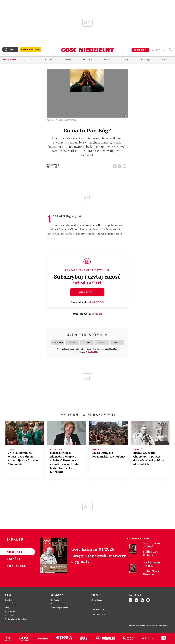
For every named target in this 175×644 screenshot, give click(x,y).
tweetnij (120, 165)
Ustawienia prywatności (59, 608)
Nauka (107, 60)
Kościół (29, 60)
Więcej (165, 60)
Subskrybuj (87, 292)
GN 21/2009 (53, 167)
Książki (13, 559)
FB (115, 165)
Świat (68, 60)
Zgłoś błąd (11, 625)
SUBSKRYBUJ (140, 50)
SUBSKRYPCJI (97, 302)
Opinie (126, 60)
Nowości (13, 552)
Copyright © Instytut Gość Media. (140, 625)
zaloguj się (159, 50)
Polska (49, 60)
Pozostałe (13, 566)
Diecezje (146, 60)
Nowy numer (10, 60)
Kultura (87, 60)
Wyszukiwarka (170, 50)
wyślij (125, 165)
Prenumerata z (30, 49)
